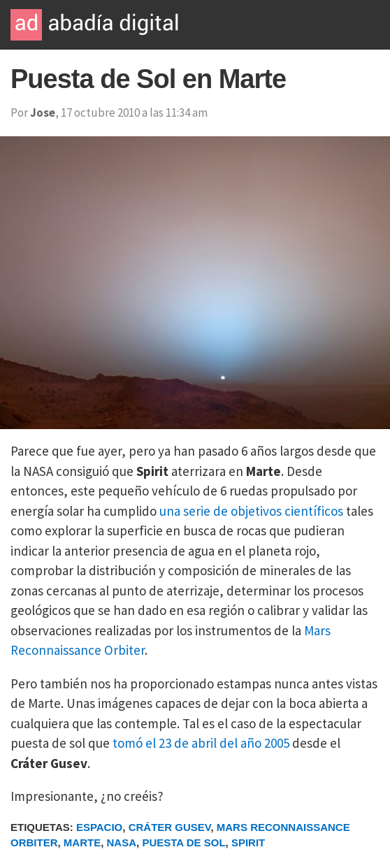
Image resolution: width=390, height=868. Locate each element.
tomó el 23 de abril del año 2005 (201, 743)
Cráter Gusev (170, 827)
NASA (122, 842)
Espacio (99, 827)
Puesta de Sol (183, 842)
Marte (82, 842)
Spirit (248, 842)
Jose (43, 113)
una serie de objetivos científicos (251, 511)
